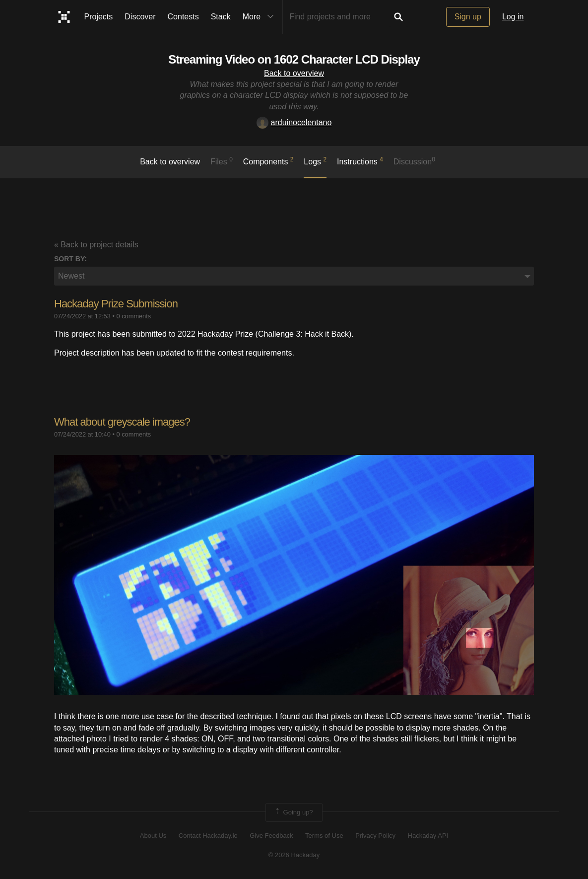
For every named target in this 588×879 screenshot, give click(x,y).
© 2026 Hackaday (294, 855)
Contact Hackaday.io (208, 836)
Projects (99, 17)
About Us (153, 836)
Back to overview (294, 73)
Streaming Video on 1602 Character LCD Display (294, 59)
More (261, 17)
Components (268, 161)
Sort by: (70, 259)
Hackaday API (428, 836)
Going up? (293, 812)
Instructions (360, 161)
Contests (183, 17)
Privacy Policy (375, 836)
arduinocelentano (294, 122)
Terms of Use (324, 836)
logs (315, 161)
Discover (140, 17)
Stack (221, 17)
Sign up (468, 17)
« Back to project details (96, 245)
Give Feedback (271, 836)
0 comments (133, 316)
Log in (513, 17)
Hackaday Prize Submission (116, 304)
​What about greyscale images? (122, 422)
